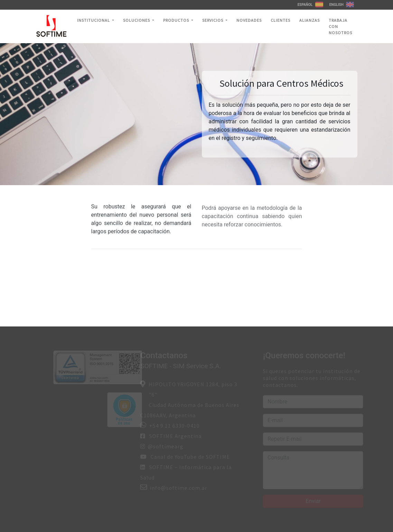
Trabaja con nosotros (340, 26)
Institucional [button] (94, 20)
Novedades (249, 20)
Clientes (280, 20)
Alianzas (310, 20)
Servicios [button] (213, 20)
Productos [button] (177, 20)
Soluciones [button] (137, 20)
